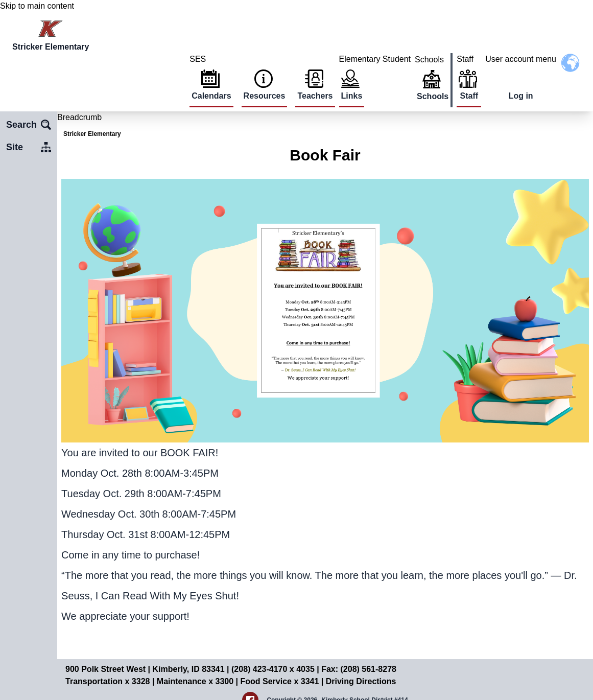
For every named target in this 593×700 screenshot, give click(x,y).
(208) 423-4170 (260, 669)
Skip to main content (37, 6)
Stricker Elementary (92, 134)
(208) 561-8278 (369, 669)
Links (352, 96)
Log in (521, 96)
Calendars (211, 96)
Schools (433, 96)
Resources (265, 96)
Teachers (315, 96)
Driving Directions (361, 681)
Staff (469, 96)
